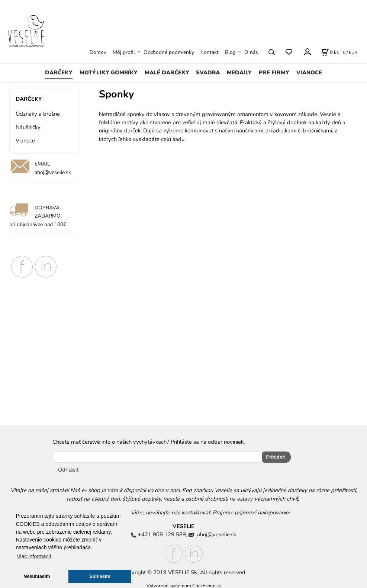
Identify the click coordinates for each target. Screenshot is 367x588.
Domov (98, 52)
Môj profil (124, 52)
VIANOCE (309, 73)
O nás (251, 52)
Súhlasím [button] (100, 576)
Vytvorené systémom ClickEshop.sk (184, 584)
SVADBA (208, 73)
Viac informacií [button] (34, 556)
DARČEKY (59, 73)
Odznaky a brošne (38, 114)
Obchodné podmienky (169, 52)
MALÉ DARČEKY (167, 73)
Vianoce (25, 141)
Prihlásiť (274, 457)
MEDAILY (239, 73)
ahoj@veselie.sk (53, 172)
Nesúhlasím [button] (37, 576)
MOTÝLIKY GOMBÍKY (109, 73)
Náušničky (28, 127)
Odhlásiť (68, 468)
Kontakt (210, 52)
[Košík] (330, 52)
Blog (230, 52)
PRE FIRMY (274, 73)
